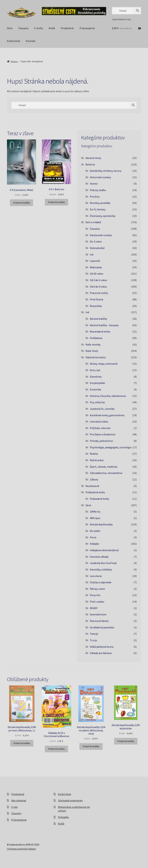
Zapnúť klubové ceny (121, 19)
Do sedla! (95, 531)
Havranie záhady (99, 557)
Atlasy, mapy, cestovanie (104, 364)
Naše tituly (92, 351)
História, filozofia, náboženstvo (108, 396)
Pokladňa (63, 817)
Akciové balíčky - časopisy (104, 325)
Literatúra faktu (99, 422)
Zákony (94, 479)
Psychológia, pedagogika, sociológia (111, 447)
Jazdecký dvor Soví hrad (103, 563)
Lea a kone (96, 576)
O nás (14, 807)
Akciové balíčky (98, 319)
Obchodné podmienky (70, 800)
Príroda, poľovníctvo (101, 441)
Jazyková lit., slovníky (102, 409)
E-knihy (39, 28)
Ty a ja (93, 640)
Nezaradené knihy (100, 331)
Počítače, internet (100, 428)
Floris (93, 537)
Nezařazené (92, 486)
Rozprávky (96, 306)
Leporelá (95, 261)
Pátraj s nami (97, 589)
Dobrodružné (97, 248)
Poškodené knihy (95, 492)
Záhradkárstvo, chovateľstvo (106, 473)
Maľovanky (96, 267)
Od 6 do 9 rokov (98, 287)
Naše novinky (93, 344)
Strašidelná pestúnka (102, 627)
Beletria (90, 164)
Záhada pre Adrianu (101, 653)
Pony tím (95, 595)
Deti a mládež (93, 222)
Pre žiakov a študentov (103, 434)
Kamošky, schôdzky (101, 569)
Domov (14, 61)
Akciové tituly (93, 158)
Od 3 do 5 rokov (98, 280)
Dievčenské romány (101, 235)
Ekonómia (96, 377)
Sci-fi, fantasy (98, 209)
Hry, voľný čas (97, 402)
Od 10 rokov (97, 274)
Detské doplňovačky (101, 524)
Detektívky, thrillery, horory (106, 171)
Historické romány (100, 177)
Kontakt (31, 41)
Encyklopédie (97, 383)
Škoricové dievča (99, 621)
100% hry (95, 512)
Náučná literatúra (96, 357)
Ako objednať (19, 800)
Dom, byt (95, 370)
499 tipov (95, 518)
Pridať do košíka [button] (22, 203)
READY (94, 608)
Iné (92, 254)
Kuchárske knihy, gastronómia (107, 415)
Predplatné (67, 28)
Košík (52, 28)
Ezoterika (95, 389)
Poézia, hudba (98, 190)
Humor (94, 184)
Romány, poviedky (100, 203)
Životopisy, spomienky (103, 216)
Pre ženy (95, 197)
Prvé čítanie (97, 299)
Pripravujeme (87, 28)
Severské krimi (98, 614)
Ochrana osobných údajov (21, 849)
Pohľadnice (96, 338)
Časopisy (23, 28)
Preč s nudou (97, 602)
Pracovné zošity (99, 293)
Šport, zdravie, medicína (104, 467)
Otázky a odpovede (101, 582)
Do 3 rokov (96, 241)
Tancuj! (94, 634)
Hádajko (95, 544)
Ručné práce (97, 460)
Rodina (94, 454)
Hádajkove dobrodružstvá (104, 550)
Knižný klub (14, 41)
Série (10, 28)
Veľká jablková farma (102, 647)
